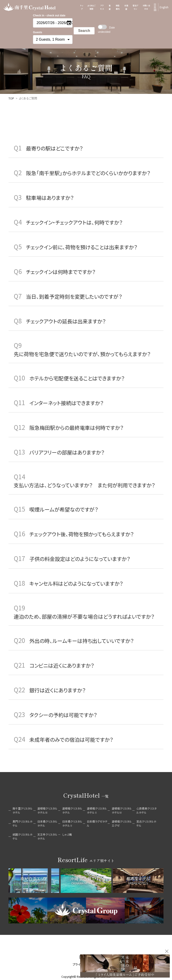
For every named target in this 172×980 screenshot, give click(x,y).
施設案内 (118, 7)
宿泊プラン (135, 7)
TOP (11, 98)
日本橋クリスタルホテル (47, 823)
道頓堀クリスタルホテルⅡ (97, 810)
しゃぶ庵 (67, 834)
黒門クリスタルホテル (23, 823)
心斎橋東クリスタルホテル (146, 810)
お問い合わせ (146, 7)
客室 (110, 7)
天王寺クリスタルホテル (47, 836)
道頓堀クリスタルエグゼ (122, 823)
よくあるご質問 (91, 7)
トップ (82, 7)
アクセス (102, 7)
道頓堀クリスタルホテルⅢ (47, 810)
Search (84, 31)
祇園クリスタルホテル (23, 836)
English (164, 7)
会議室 (126, 7)
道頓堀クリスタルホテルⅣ (122, 810)
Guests (38, 32)
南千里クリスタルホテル (23, 810)
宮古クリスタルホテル (146, 823)
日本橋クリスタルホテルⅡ (72, 823)
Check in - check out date (49, 15)
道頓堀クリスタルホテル (72, 810)
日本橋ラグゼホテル (97, 823)
